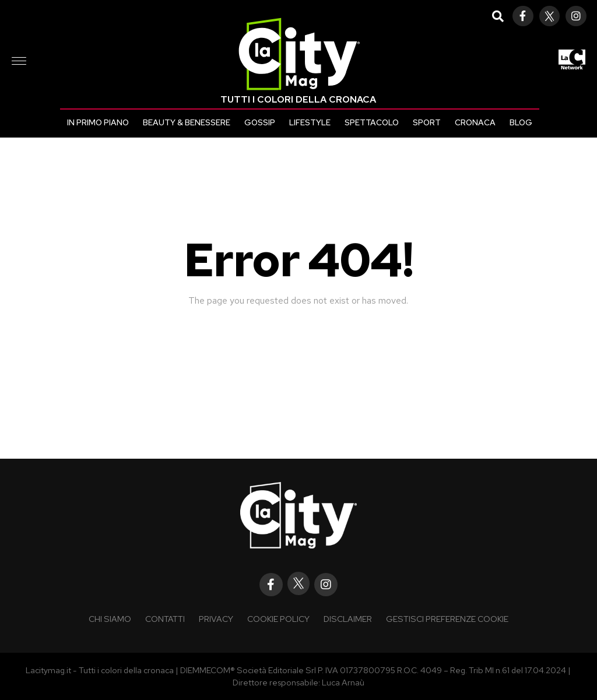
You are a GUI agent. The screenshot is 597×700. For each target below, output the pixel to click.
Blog (521, 122)
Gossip (260, 122)
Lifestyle (310, 122)
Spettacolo (372, 122)
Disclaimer (348, 619)
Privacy (216, 619)
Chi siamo (110, 619)
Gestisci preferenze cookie (447, 619)
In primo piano (98, 122)
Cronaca (475, 122)
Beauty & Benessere (187, 122)
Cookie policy (278, 619)
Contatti (165, 619)
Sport (427, 122)
